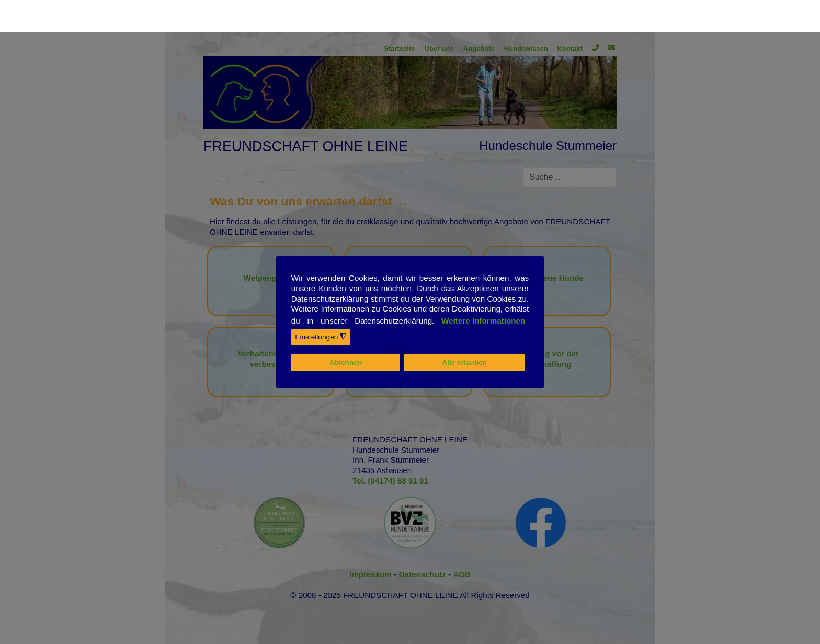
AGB (462, 574)
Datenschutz (424, 574)
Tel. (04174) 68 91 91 (390, 481)
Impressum (372, 574)
